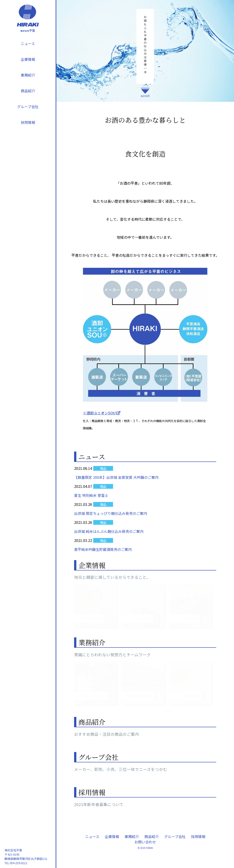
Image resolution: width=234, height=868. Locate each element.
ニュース (28, 43)
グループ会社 (28, 107)
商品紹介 (28, 91)
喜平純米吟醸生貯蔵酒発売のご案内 (103, 549)
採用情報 (28, 122)
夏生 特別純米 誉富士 (91, 495)
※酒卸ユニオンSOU (99, 413)
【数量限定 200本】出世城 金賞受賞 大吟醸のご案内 (116, 477)
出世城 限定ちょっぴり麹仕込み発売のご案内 (111, 513)
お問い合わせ (145, 842)
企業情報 (28, 59)
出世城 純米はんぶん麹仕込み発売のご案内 (109, 531)
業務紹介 (28, 75)
